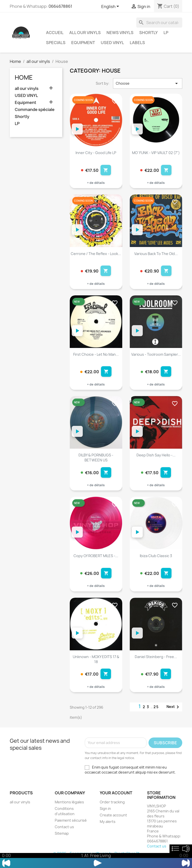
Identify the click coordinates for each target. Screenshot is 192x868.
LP (166, 33)
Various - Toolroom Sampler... (156, 357)
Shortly (148, 33)
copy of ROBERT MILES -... (96, 561)
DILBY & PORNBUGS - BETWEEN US (96, 461)
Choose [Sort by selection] (148, 83)
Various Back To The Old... (156, 255)
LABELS (137, 43)
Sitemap (62, 841)
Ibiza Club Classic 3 (156, 561)
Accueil (55, 33)
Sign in (105, 816)
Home (24, 77)
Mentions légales (69, 810)
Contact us (64, 834)
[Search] (159, 23)
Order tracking (112, 810)
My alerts (108, 829)
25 (156, 714)
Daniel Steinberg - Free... (156, 663)
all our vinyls (85, 33)
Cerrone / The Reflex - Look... (96, 255)
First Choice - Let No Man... (96, 357)
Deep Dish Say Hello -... (156, 459)
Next (174, 714)
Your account (116, 800)
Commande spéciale (35, 110)
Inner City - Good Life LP (96, 153)
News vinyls (120, 33)
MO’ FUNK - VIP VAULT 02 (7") (156, 153)
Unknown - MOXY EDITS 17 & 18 (96, 665)
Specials (56, 43)
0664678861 (60, 6)
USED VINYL (112, 43)
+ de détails (96, 184)
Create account (113, 823)
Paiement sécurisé (71, 828)
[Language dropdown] (111, 7)
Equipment (83, 43)
